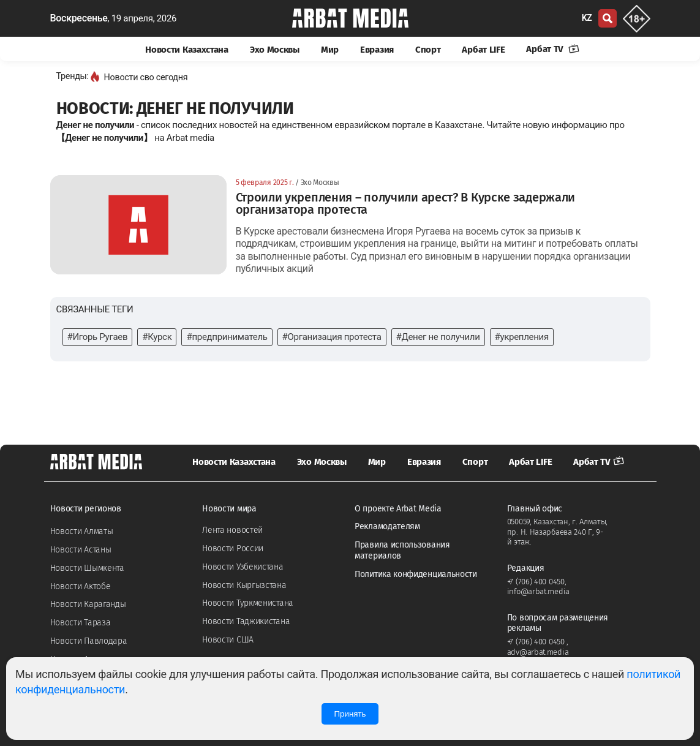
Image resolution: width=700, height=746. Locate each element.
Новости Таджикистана (246, 621)
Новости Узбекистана (243, 567)
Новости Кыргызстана (244, 585)
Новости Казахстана (187, 50)
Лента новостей (232, 530)
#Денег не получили (438, 337)
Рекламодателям (387, 526)
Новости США (228, 640)
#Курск (157, 337)
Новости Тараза (81, 623)
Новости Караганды (88, 604)
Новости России (233, 548)
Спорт (428, 50)
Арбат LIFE (483, 50)
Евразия (377, 50)
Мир (330, 50)
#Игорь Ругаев (98, 337)
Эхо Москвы (275, 50)
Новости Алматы (82, 531)
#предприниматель (227, 337)
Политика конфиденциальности (416, 574)
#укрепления (522, 337)
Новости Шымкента (87, 568)
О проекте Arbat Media (398, 509)
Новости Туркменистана (248, 603)
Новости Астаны (81, 550)
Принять (350, 714)
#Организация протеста (332, 337)
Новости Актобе (81, 586)
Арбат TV (552, 49)
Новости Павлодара (89, 641)
